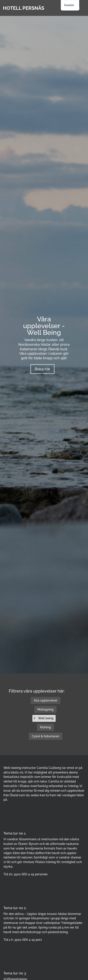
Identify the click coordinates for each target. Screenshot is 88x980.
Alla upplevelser (46, 700)
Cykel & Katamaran (46, 736)
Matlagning (45, 709)
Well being (46, 718)
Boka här (42, 369)
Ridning (45, 727)
